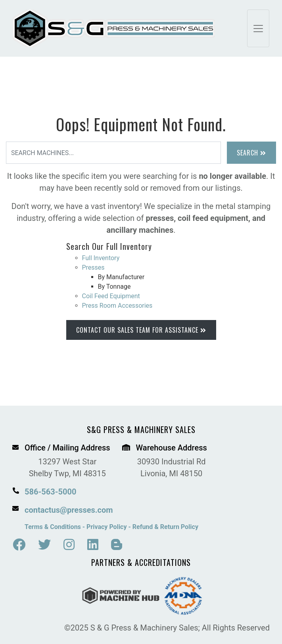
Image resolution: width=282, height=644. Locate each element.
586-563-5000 (51, 492)
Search (251, 153)
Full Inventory (101, 258)
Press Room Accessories (117, 306)
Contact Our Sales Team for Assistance (141, 330)
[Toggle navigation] (258, 28)
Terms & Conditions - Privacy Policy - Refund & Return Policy (111, 527)
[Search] (113, 153)
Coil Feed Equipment (111, 296)
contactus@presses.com (69, 510)
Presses (93, 267)
